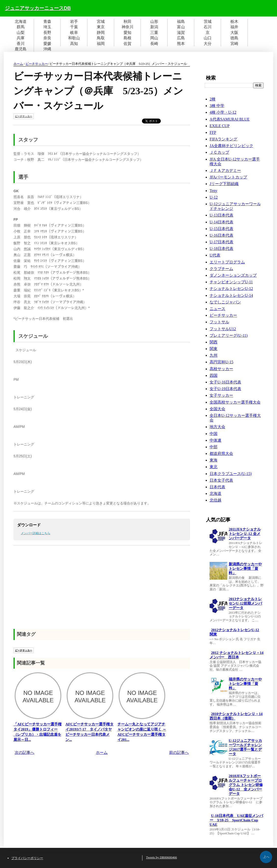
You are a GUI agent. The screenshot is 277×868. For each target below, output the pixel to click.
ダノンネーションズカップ (233, 275)
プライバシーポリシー (27, 858)
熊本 (181, 44)
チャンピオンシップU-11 (231, 282)
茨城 (208, 21)
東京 (101, 27)
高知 (74, 44)
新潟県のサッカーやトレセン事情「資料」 (245, 569)
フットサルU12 (223, 329)
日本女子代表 (221, 480)
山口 (208, 38)
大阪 (234, 33)
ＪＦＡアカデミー (225, 170)
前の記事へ (179, 753)
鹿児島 (21, 49)
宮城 (101, 21)
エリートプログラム (227, 262)
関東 (214, 349)
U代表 (215, 255)
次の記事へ (25, 753)
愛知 (127, 33)
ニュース (217, 309)
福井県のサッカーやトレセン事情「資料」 (245, 684)
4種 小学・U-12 (223, 112)
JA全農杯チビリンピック (231, 146)
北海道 (21, 21)
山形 (154, 21)
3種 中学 (217, 106)
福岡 (101, 44)
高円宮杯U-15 (221, 362)
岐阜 (74, 33)
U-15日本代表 (221, 229)
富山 (181, 27)
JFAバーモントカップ (228, 177)
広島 (181, 38)
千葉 (74, 27)
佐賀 (127, 44)
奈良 (47, 38)
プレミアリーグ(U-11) (229, 335)
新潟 (154, 27)
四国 (214, 375)
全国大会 (217, 409)
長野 (47, 33)
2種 (213, 99)
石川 (208, 27)
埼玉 (47, 27)
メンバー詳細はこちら (36, 533)
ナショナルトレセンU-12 (231, 289)
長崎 (154, 44)
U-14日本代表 (221, 222)
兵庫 (21, 38)
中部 (214, 447)
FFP (213, 132)
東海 (214, 460)
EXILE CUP (220, 126)
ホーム (18, 64)
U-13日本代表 (221, 215)
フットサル (219, 322)
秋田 (127, 21)
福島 (181, 21)
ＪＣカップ (219, 152)
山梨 (21, 33)
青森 (47, 21)
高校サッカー (221, 369)
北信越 (215, 500)
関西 (214, 342)
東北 (214, 467)
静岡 (101, 33)
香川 (21, 44)
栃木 (234, 21)
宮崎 (234, 44)
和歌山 (74, 38)
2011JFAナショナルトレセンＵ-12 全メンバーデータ (245, 534)
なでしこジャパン (225, 302)
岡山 (154, 38)
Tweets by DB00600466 (162, 857)
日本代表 (217, 487)
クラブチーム (221, 269)
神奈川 (127, 27)
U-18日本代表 (221, 249)
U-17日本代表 (221, 242)
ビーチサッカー (37, 64)
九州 (214, 355)
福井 (234, 27)
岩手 (74, 21)
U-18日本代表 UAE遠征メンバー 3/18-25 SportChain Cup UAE (236, 820)
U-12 (214, 197)
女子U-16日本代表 (225, 382)
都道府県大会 (221, 454)
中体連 (215, 440)
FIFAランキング (224, 139)
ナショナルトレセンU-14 (231, 295)
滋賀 (181, 33)
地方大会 (217, 427)
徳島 (234, 38)
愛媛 (47, 44)
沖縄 (47, 49)
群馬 (21, 27)
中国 (214, 434)
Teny (214, 191)
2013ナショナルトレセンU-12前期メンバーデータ (245, 603)
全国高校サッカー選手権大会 (235, 402)
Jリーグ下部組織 (224, 184)
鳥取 (101, 38)
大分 (208, 44)
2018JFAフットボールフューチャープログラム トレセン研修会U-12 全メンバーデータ (246, 785)
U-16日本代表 (221, 235)
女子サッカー (221, 395)
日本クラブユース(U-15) (231, 474)
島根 (127, 38)
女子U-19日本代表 (225, 389)
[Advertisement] (102, 592)
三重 (154, 33)
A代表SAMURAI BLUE (230, 119)
